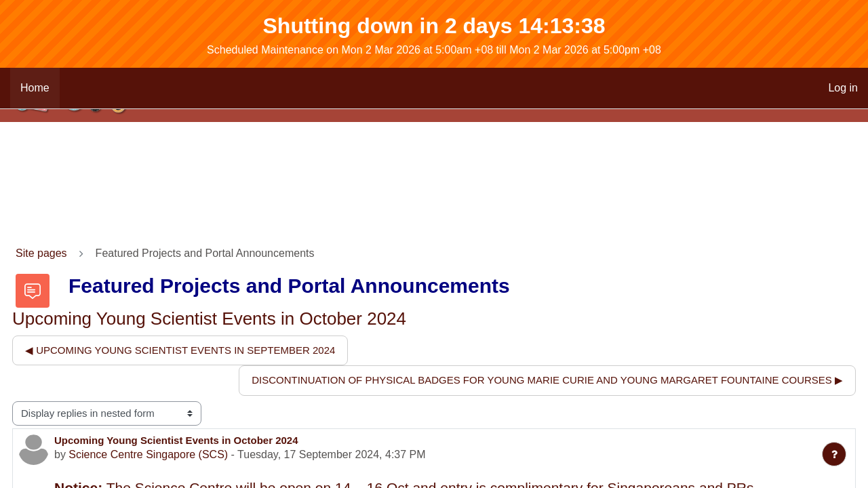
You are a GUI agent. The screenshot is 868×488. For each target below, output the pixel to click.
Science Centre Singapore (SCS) (148, 454)
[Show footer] (834, 454)
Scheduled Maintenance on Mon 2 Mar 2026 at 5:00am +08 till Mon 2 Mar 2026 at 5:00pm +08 (434, 50)
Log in (843, 88)
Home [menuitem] (35, 88)
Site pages (41, 253)
